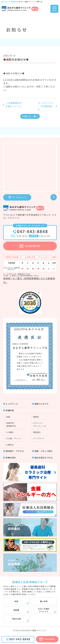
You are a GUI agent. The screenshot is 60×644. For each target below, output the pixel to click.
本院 (16, 601)
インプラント (39, 438)
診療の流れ (11, 458)
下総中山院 (16, 619)
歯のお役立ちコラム (44, 458)
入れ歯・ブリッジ (14, 438)
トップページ (12, 404)
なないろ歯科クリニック (44, 610)
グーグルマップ (19, 197)
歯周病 (36, 417)
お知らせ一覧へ (30, 116)
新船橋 (16, 610)
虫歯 (8, 417)
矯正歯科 (37, 432)
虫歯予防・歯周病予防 (11, 424)
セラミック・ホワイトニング (40, 424)
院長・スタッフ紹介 (44, 451)
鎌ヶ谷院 (44, 601)
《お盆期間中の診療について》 (14, 105)
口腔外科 (10, 445)
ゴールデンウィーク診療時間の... (46, 106)
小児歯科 (10, 432)
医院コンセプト (42, 404)
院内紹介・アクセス (15, 451)
